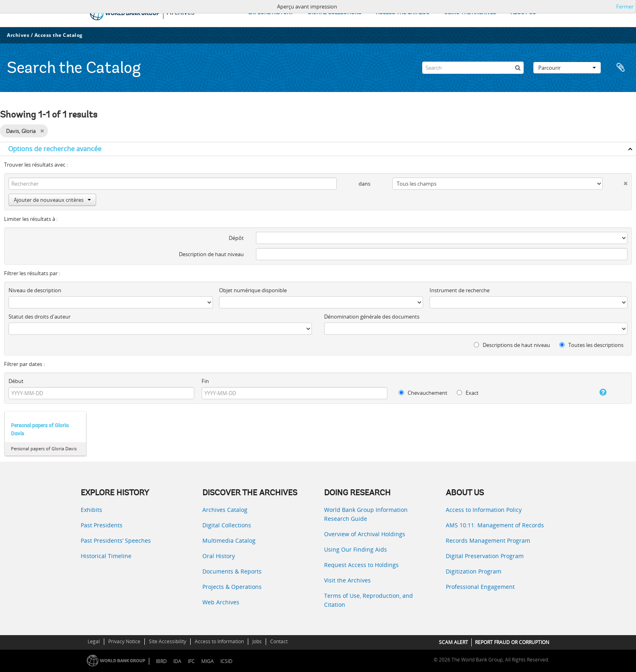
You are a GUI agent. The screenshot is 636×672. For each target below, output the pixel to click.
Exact (468, 393)
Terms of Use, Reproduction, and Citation (368, 600)
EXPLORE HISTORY (271, 13)
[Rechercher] (518, 68)
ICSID (226, 661)
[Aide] (594, 392)
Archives (18, 35)
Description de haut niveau (211, 254)
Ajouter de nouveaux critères (52, 200)
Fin (205, 381)
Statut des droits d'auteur (40, 317)
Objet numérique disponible (253, 290)
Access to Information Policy (484, 510)
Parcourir (567, 68)
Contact (279, 641)
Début (16, 381)
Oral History (219, 556)
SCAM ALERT (453, 642)
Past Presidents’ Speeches (116, 540)
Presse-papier (621, 68)
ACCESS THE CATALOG (403, 13)
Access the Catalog (59, 35)
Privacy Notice (124, 641)
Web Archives (221, 602)
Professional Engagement (480, 587)
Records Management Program (488, 540)
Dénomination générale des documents (372, 317)
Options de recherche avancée (55, 149)
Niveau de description (35, 290)
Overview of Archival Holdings (365, 534)
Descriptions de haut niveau (512, 345)
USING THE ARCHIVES (470, 13)
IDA (177, 661)
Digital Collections (227, 525)
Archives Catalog (225, 510)
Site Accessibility (168, 641)
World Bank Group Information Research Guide (366, 514)
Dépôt (236, 238)
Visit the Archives (347, 580)
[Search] (473, 68)
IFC (191, 661)
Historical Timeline (106, 556)
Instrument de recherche (460, 290)
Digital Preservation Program (485, 556)
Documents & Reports (232, 571)
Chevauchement (423, 393)
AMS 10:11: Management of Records (495, 525)
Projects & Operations (232, 587)
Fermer (625, 6)
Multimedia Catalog (229, 540)
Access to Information (219, 641)
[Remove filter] (42, 131)
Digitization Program (474, 571)
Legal (94, 641)
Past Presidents (102, 525)
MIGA (207, 661)
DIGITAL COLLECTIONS (335, 13)
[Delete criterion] (615, 182)
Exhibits (91, 510)
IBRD (161, 661)
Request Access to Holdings (361, 565)
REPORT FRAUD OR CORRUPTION (512, 642)
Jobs (257, 641)
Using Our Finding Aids (356, 549)
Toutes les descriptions (591, 345)
